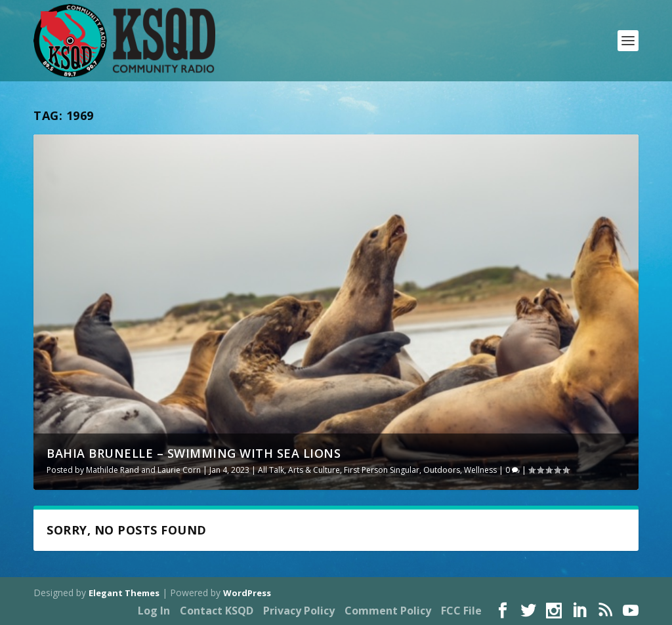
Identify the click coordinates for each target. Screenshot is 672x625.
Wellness (480, 470)
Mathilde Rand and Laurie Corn (143, 470)
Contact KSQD (217, 611)
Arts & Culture (314, 470)
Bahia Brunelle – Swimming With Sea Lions (194, 453)
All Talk (271, 470)
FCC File (461, 611)
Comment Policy (388, 611)
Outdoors (442, 470)
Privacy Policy (299, 611)
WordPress (247, 593)
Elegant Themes (124, 593)
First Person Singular (382, 470)
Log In (154, 611)
